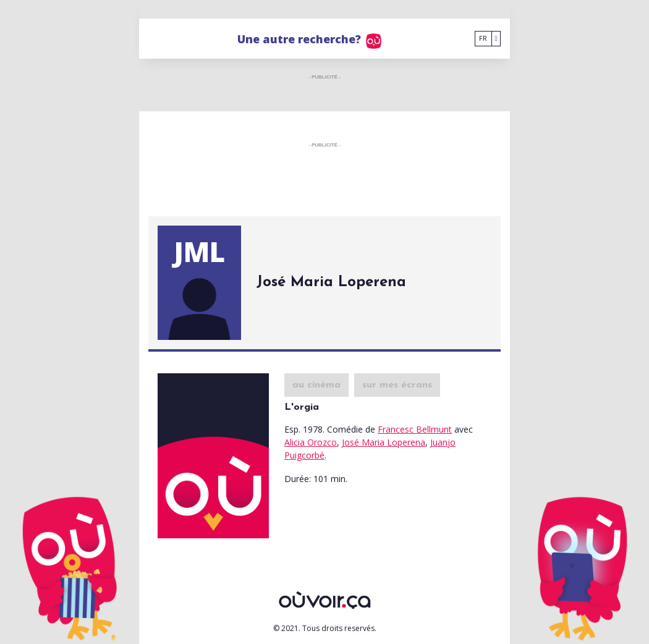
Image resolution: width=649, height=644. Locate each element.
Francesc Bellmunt (415, 429)
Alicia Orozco (311, 442)
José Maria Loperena (384, 442)
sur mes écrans (397, 385)
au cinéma (316, 385)
